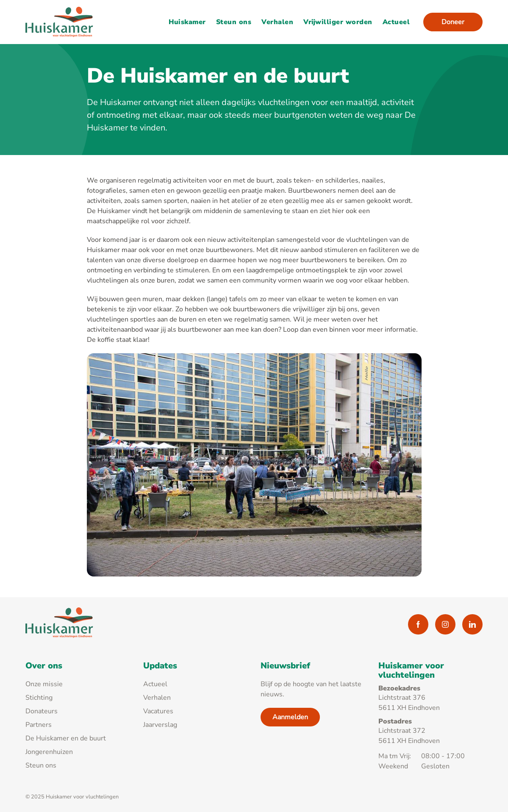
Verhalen (277, 22)
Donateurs (42, 711)
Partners (39, 725)
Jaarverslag (160, 725)
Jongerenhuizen (49, 752)
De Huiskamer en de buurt (66, 738)
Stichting (39, 698)
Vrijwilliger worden (338, 22)
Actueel (396, 22)
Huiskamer (187, 22)
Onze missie (44, 684)
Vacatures (158, 711)
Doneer (453, 22)
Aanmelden (290, 717)
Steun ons (234, 22)
